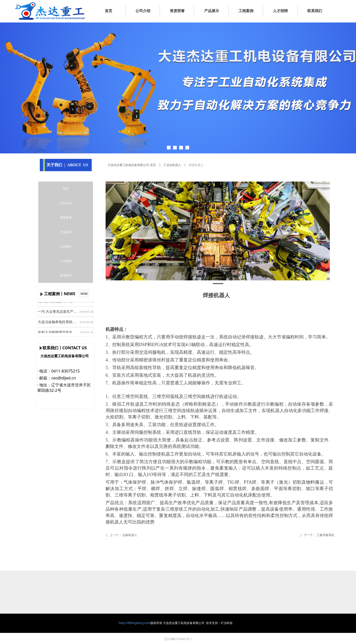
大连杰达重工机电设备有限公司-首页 (132, 165)
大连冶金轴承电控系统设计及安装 (58, 323)
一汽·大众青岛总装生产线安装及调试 (58, 313)
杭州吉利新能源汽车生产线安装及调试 (58, 302)
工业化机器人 (172, 165)
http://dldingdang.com (134, 623)
